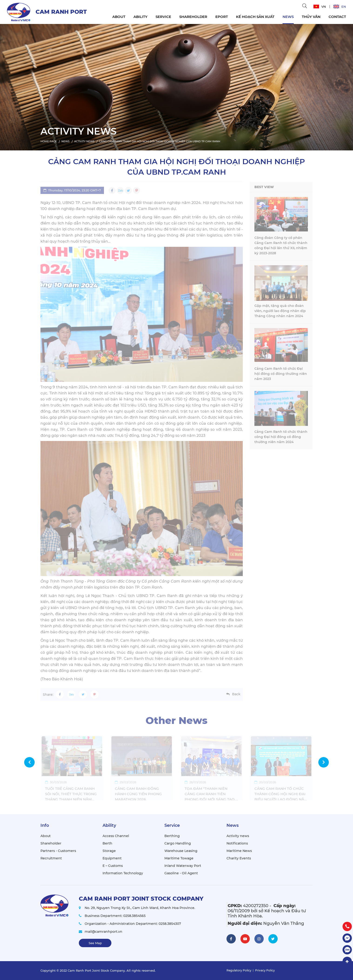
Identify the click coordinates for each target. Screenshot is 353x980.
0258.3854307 (170, 924)
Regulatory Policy (239, 970)
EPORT (222, 17)
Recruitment (51, 858)
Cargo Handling (178, 843)
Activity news (238, 836)
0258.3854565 (134, 916)
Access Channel (116, 836)
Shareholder (193, 17)
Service (163, 17)
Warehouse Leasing (181, 851)
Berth (107, 843)
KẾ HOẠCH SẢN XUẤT (255, 17)
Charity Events (239, 858)
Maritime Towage (179, 858)
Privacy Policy (265, 970)
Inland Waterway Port (183, 866)
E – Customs (113, 866)
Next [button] (324, 762)
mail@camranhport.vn (103, 932)
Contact (337, 17)
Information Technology (123, 873)
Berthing (172, 836)
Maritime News (239, 851)
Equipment (112, 858)
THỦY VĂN (311, 17)
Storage (109, 851)
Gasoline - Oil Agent (181, 873)
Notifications (237, 843)
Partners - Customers (58, 851)
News (288, 17)
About (119, 17)
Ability (140, 17)
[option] (176, 86)
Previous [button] (29, 762)
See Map (95, 943)
